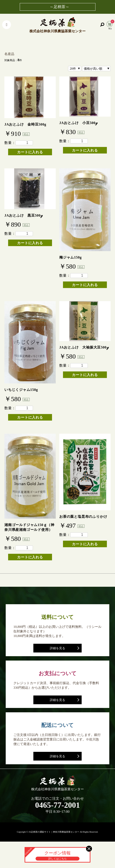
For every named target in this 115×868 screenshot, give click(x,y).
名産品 (9, 54)
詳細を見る (57, 648)
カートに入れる (30, 152)
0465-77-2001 (57, 805)
